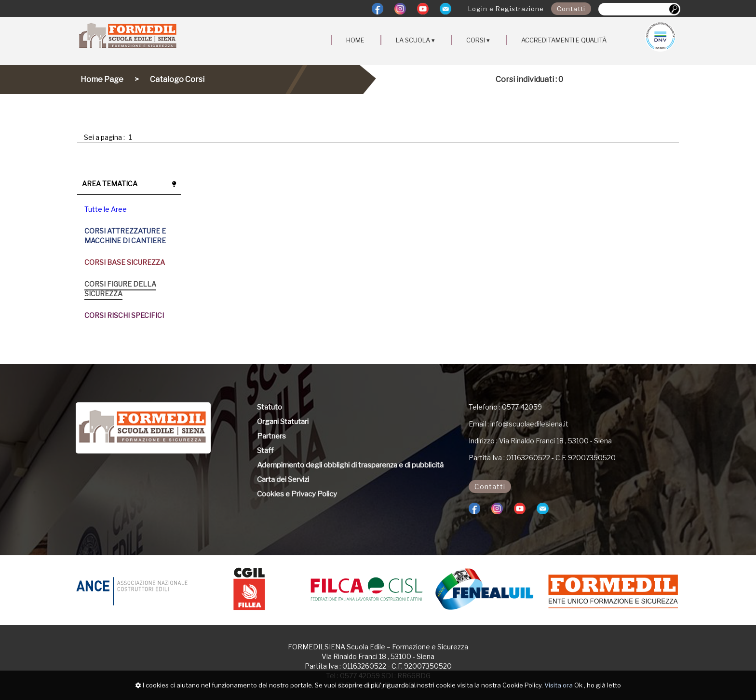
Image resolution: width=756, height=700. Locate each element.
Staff (265, 451)
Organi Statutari (283, 422)
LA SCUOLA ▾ (415, 40)
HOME (355, 40)
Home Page (102, 79)
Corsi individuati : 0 (529, 79)
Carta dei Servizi (283, 480)
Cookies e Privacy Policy (297, 494)
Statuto (270, 407)
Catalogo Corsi (177, 79)
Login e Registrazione (506, 9)
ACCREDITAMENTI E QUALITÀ (564, 40)
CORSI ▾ (478, 40)
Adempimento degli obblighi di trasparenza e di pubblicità (350, 465)
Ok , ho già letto (598, 685)
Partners (271, 436)
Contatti (571, 9)
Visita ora (559, 685)
